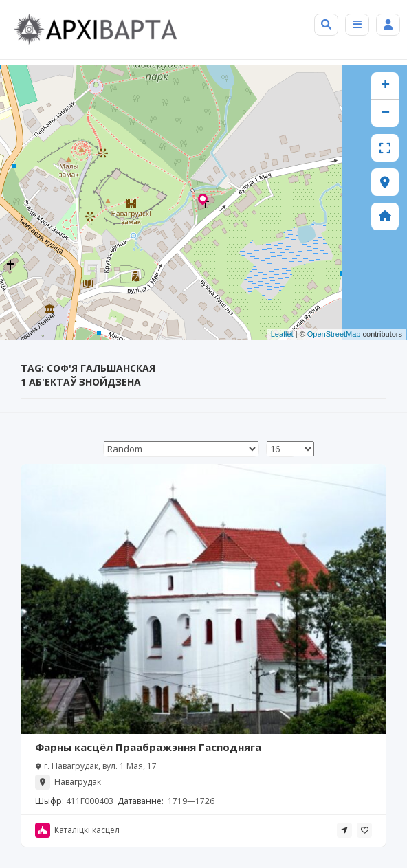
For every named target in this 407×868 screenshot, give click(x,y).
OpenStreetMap (334, 334)
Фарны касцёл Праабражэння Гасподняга (148, 747)
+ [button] (385, 86)
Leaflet (282, 334)
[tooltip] (344, 830)
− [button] (385, 113)
